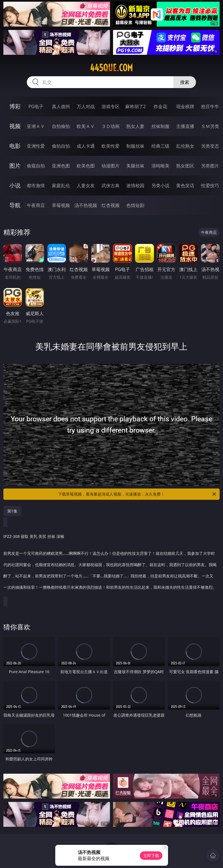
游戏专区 (111, 106)
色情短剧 (135, 205)
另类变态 (210, 146)
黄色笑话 (185, 186)
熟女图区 (185, 166)
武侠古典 (111, 186)
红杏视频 (111, 205)
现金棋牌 (185, 106)
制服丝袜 (135, 146)
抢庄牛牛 (210, 106)
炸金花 (160, 106)
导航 (15, 205)
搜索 (185, 82)
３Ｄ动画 (111, 126)
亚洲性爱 (36, 146)
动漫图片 (111, 166)
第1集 (12, 511)
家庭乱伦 (61, 186)
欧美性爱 (111, 146)
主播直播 (185, 126)
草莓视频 (61, 205)
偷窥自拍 (36, 166)
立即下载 (151, 855)
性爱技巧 (210, 186)
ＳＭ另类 (210, 126)
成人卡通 (86, 146)
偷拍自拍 (61, 146)
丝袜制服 (160, 126)
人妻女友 (86, 186)
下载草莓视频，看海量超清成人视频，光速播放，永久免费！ (137, 494)
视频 (15, 126)
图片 (15, 166)
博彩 (15, 106)
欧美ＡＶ (86, 126)
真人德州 (61, 106)
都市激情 (36, 186)
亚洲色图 (61, 166)
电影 (15, 146)
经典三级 (160, 146)
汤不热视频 (86, 205)
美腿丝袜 (135, 166)
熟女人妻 (135, 126)
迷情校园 (135, 186)
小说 (15, 185)
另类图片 (210, 166)
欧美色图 (86, 166)
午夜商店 (36, 205)
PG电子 (36, 106)
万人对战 (86, 106)
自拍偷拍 (61, 126)
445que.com (111, 68)
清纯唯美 (160, 166)
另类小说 (160, 186)
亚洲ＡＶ (36, 126)
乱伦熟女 (185, 146)
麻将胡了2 (135, 106)
